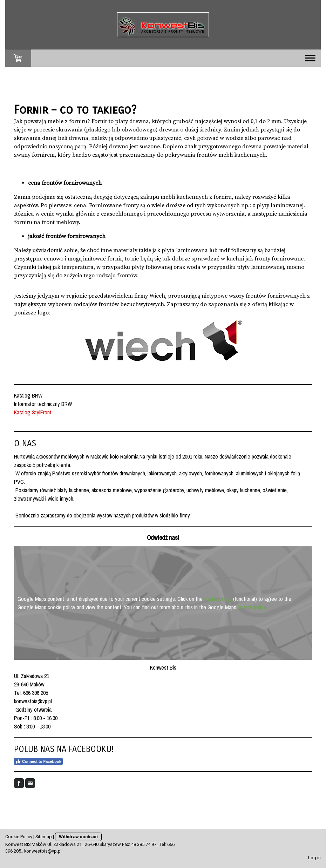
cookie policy (218, 599)
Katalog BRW (29, 395)
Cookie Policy (19, 837)
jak (56, 267)
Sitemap (44, 837)
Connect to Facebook (38, 761)
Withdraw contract (78, 837)
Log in (314, 858)
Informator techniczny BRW (43, 404)
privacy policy (252, 607)
